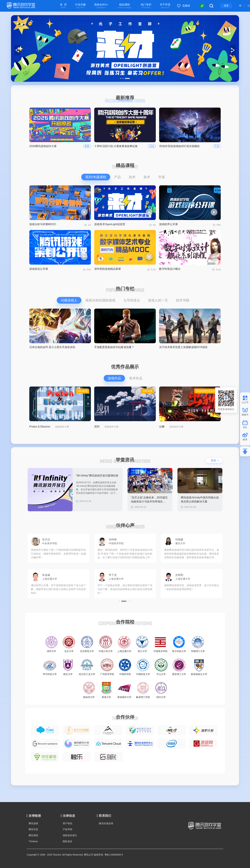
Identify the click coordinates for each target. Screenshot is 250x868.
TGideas (33, 841)
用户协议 (68, 823)
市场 (161, 177)
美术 (147, 177)
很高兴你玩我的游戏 (100, 300)
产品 (118, 177)
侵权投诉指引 (70, 835)
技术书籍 (183, 300)
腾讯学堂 (33, 829)
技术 (132, 177)
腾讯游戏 (33, 823)
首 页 (63, 6)
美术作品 (136, 378)
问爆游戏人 (69, 300)
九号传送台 (132, 300)
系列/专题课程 (96, 177)
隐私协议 (68, 841)
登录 (226, 6)
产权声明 (68, 829)
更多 (215, 460)
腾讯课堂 (33, 835)
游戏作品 (114, 378)
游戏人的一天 (158, 300)
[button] (121, 78)
